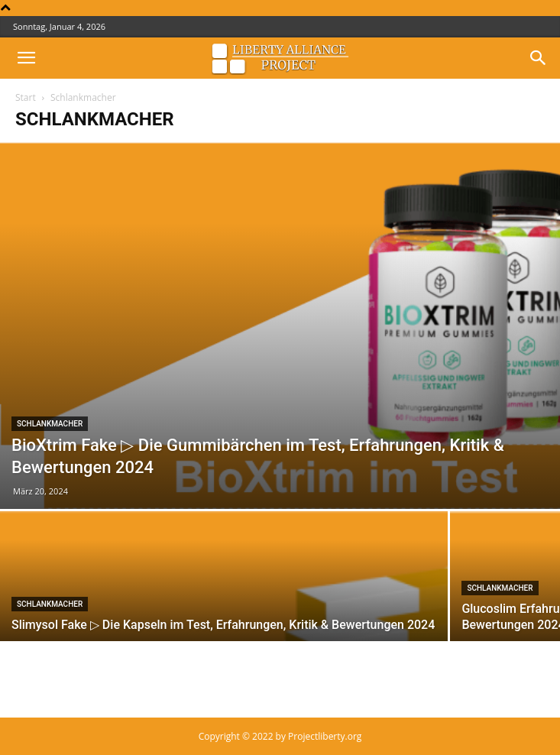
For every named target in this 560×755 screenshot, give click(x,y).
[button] (26, 58)
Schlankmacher (50, 424)
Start (26, 97)
